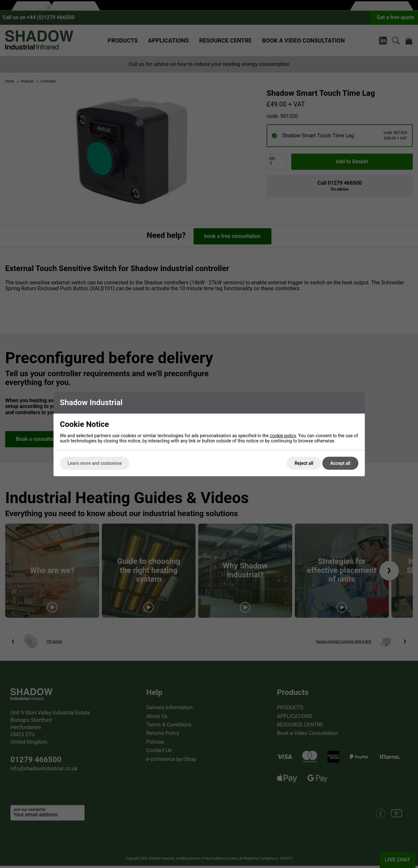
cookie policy (283, 436)
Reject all (304, 463)
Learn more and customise (95, 463)
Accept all (340, 463)
